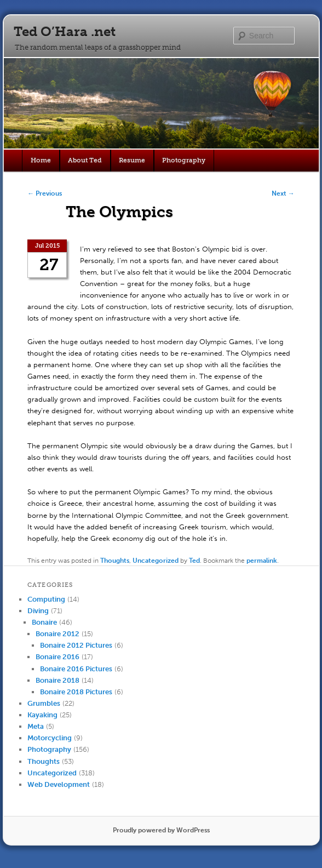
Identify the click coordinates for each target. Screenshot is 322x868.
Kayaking (42, 715)
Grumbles (44, 703)
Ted (194, 561)
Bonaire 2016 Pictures (76, 669)
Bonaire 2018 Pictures (76, 692)
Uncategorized (156, 561)
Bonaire (44, 622)
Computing (46, 599)
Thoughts (115, 561)
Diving (38, 611)
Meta (36, 726)
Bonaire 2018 (58, 680)
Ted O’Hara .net (65, 32)
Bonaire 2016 (58, 657)
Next (283, 193)
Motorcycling (50, 738)
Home (41, 160)
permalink (262, 561)
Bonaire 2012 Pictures (76, 645)
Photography (184, 160)
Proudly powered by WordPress (161, 830)
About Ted (85, 160)
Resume (132, 160)
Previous (45, 193)
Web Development (59, 784)
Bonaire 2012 (58, 634)
